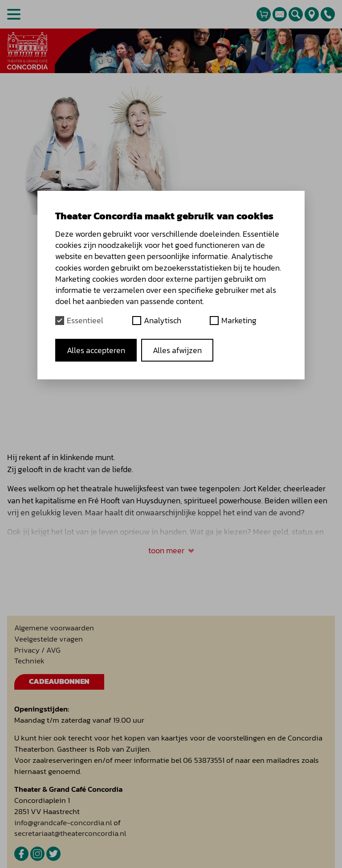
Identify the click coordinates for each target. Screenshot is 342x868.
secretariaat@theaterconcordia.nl (70, 833)
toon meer (171, 550)
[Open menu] (14, 14)
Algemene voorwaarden (54, 628)
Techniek (29, 661)
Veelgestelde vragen (49, 639)
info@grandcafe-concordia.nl (63, 823)
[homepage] (27, 51)
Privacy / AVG (37, 650)
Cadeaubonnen (59, 681)
